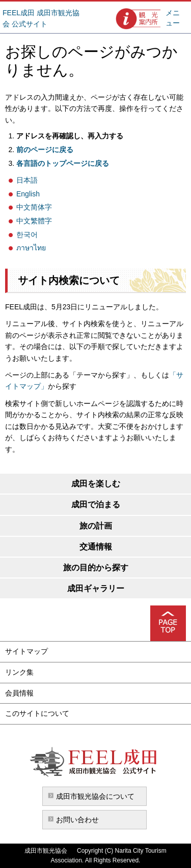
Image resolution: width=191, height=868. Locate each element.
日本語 (27, 180)
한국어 (27, 235)
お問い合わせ (77, 820)
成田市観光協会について (95, 796)
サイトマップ (26, 651)
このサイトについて (37, 713)
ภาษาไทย (31, 248)
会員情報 (19, 693)
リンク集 (19, 672)
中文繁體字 (34, 221)
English (28, 194)
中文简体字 (34, 207)
